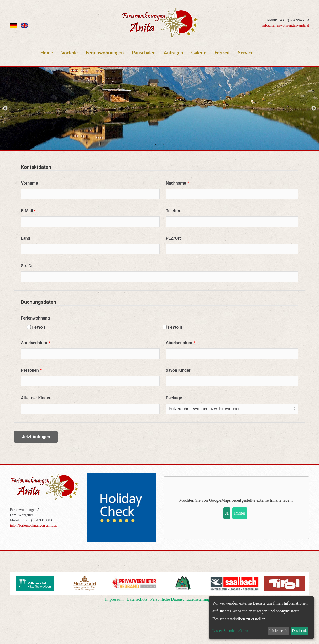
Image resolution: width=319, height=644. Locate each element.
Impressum (114, 599)
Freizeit (222, 53)
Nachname (176, 183)
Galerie (199, 53)
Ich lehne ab (278, 631)
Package (174, 398)
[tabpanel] (159, 108)
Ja (227, 513)
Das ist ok (299, 631)
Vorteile (69, 53)
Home (47, 53)
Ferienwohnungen (105, 53)
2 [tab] (164, 145)
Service (246, 53)
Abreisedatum (179, 343)
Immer (240, 513)
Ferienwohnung (35, 318)
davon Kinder (178, 370)
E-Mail (27, 211)
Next (314, 108)
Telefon (173, 211)
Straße (27, 266)
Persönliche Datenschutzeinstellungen (182, 599)
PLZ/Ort (173, 238)
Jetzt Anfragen (36, 437)
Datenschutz (137, 599)
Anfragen (174, 53)
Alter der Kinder (36, 398)
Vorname (30, 183)
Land (26, 238)
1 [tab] (156, 145)
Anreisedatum (34, 343)
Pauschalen (144, 53)
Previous (5, 108)
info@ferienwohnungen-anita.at (286, 25)
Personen (30, 370)
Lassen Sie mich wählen (230, 631)
